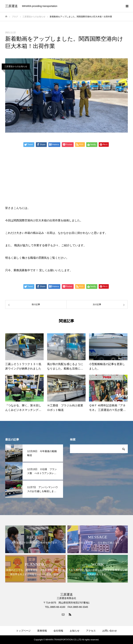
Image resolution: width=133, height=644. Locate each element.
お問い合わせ (110, 631)
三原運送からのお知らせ (16, 66)
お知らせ (75, 631)
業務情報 (42, 631)
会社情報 (58, 631)
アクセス (91, 631)
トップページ (23, 631)
